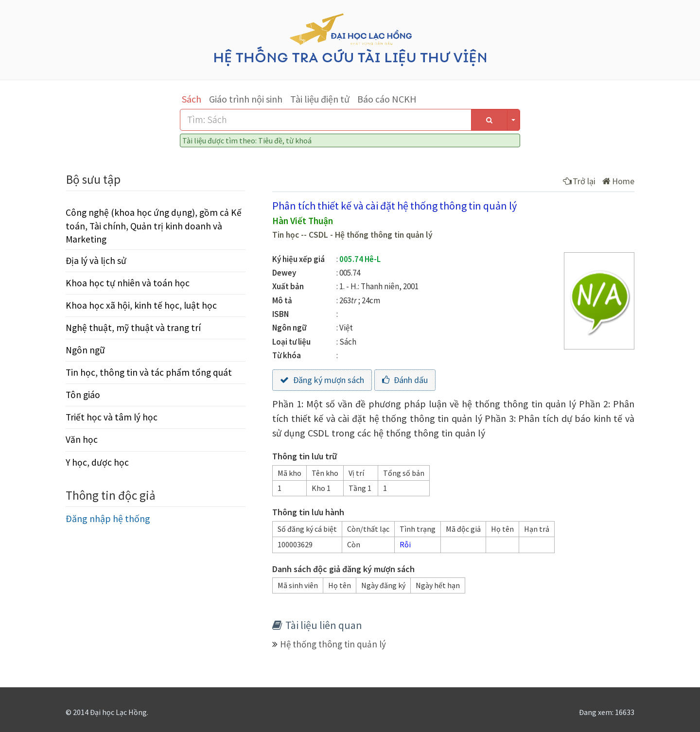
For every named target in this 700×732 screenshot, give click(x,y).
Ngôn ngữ (85, 350)
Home (618, 181)
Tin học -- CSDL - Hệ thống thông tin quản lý (352, 235)
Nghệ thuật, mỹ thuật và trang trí (133, 328)
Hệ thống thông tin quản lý (333, 644)
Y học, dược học (97, 462)
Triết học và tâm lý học (112, 417)
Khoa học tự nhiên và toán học (128, 283)
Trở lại (579, 181)
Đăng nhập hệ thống (108, 518)
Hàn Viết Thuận (303, 221)
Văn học (82, 439)
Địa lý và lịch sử (96, 261)
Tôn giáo (83, 395)
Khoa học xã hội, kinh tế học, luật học (141, 305)
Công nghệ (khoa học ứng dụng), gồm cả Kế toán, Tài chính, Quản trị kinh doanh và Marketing (154, 226)
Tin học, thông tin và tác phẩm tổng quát (149, 372)
